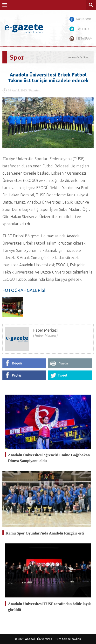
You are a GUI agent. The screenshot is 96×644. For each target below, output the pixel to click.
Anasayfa (73, 57)
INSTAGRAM (84, 38)
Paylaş (17, 375)
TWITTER (82, 29)
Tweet (62, 375)
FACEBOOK (83, 19)
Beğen (17, 363)
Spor (86, 57)
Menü (5, 5)
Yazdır (64, 363)
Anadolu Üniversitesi (39, 639)
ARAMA (91, 5)
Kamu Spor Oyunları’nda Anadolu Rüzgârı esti (45, 533)
